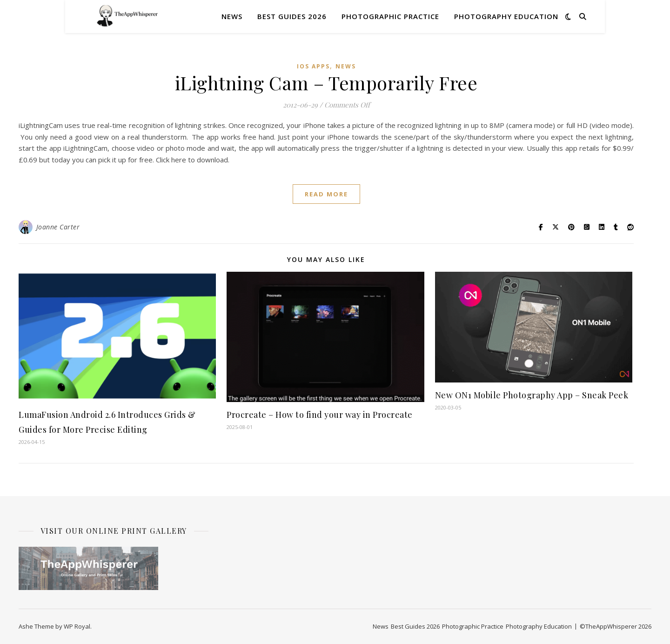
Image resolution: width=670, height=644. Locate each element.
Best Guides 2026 (292, 16)
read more (326, 194)
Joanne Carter (58, 227)
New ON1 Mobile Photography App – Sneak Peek (532, 395)
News (232, 16)
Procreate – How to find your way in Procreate (321, 415)
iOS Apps (313, 66)
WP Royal (77, 626)
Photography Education (506, 16)
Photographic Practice (390, 16)
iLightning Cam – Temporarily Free (326, 83)
